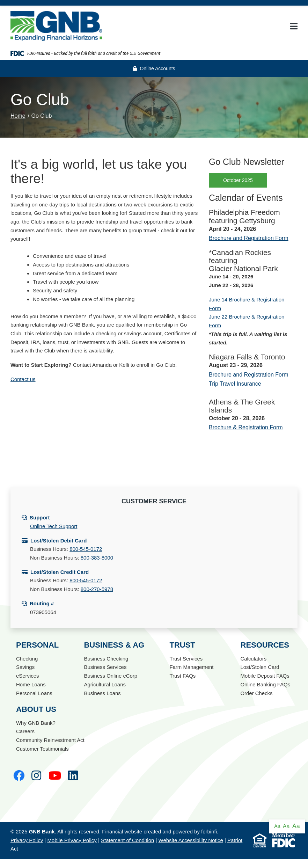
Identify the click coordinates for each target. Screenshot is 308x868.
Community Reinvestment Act (50, 740)
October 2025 (238, 180)
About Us (36, 709)
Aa (277, 826)
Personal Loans (34, 693)
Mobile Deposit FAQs (265, 676)
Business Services (105, 667)
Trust (182, 645)
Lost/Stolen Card (260, 667)
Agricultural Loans (105, 684)
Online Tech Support (54, 526)
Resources (265, 645)
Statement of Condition (127, 840)
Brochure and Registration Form (249, 238)
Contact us (23, 379)
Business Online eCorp (111, 676)
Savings (25, 667)
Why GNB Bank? (36, 723)
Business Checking (106, 659)
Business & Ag (114, 645)
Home (18, 116)
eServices (28, 676)
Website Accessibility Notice (191, 840)
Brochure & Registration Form (246, 427)
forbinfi (209, 831)
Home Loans (31, 684)
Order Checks (256, 693)
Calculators (253, 659)
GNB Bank (42, 831)
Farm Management (191, 667)
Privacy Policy (27, 840)
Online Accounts (154, 68)
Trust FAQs (182, 676)
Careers (25, 731)
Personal (37, 645)
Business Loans (102, 693)
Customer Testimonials (42, 749)
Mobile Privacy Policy (72, 840)
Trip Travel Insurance (235, 384)
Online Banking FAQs (265, 684)
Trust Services (186, 659)
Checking (27, 659)
